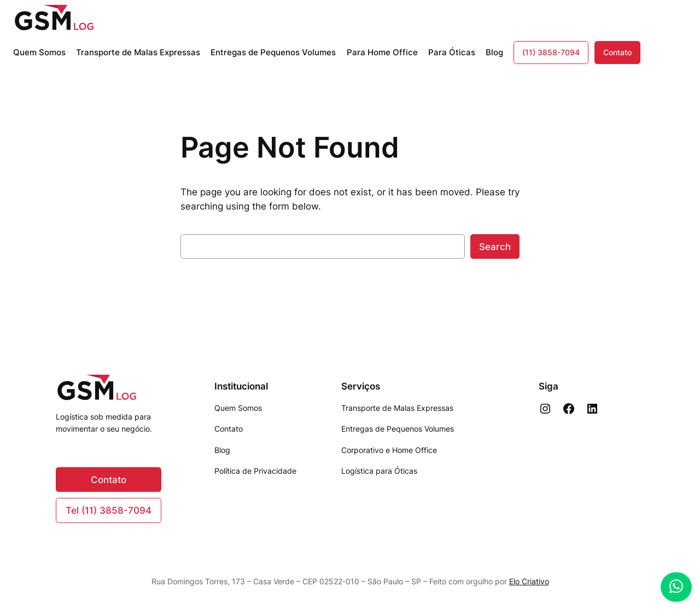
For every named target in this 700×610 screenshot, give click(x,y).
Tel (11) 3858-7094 (109, 510)
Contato (617, 52)
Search (495, 247)
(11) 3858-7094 (551, 52)
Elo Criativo (529, 581)
